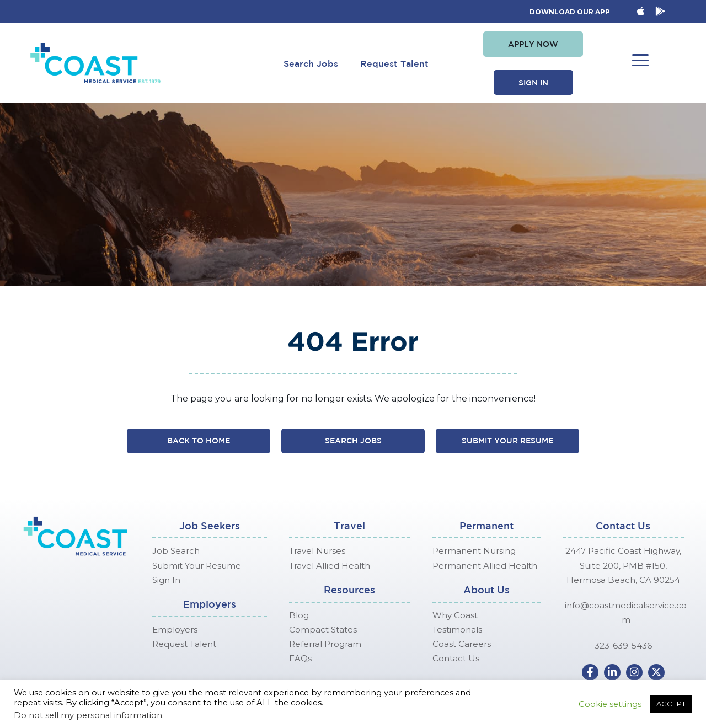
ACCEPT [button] (671, 704)
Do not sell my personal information (88, 715)
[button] (533, 44)
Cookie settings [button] (610, 704)
